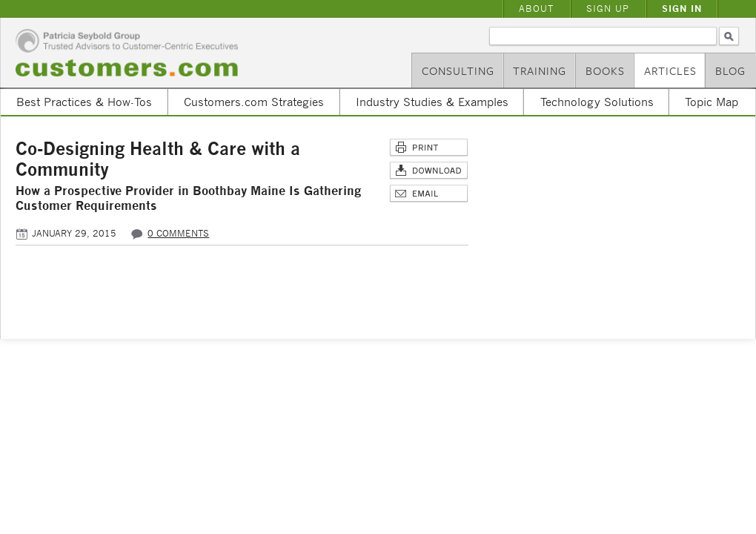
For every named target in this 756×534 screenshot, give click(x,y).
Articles (670, 70)
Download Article (429, 171)
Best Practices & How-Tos (84, 102)
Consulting (458, 70)
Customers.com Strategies (254, 102)
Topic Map (712, 102)
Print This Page (429, 148)
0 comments (178, 233)
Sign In (682, 9)
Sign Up (608, 9)
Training (540, 70)
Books (605, 70)
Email (429, 194)
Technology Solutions (597, 102)
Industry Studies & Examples (432, 102)
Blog (730, 70)
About (536, 9)
